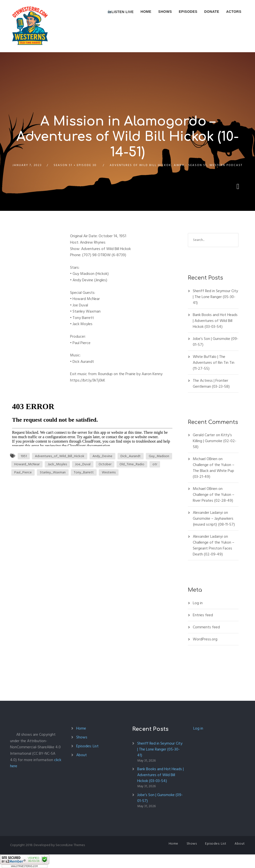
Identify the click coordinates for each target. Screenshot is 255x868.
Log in (198, 603)
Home (146, 12)
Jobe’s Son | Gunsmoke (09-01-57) (216, 342)
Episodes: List (87, 746)
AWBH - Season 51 (190, 165)
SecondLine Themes (70, 845)
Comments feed (206, 627)
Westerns (109, 472)
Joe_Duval (83, 464)
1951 (24, 456)
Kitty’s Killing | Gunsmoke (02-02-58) (215, 441)
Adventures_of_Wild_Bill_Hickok (60, 456)
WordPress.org (205, 639)
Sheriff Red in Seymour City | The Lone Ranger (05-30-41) (215, 297)
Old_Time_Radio (132, 464)
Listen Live (121, 12)
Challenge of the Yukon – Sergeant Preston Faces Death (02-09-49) (214, 548)
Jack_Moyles (57, 464)
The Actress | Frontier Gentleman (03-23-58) (211, 384)
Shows (165, 12)
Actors (234, 12)
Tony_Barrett (84, 472)
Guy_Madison (159, 456)
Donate (212, 12)
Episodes (188, 12)
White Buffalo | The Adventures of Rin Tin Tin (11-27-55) (214, 363)
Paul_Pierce (23, 472)
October (105, 464)
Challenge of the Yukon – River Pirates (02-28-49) (214, 498)
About (82, 755)
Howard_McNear (27, 464)
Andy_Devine (102, 456)
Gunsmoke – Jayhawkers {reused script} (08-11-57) (214, 521)
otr (155, 464)
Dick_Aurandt (131, 456)
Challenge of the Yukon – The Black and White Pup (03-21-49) (214, 471)
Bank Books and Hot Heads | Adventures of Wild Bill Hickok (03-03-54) (215, 321)
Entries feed (203, 615)
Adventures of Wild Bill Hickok (140, 165)
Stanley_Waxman (53, 472)
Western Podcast (226, 165)
